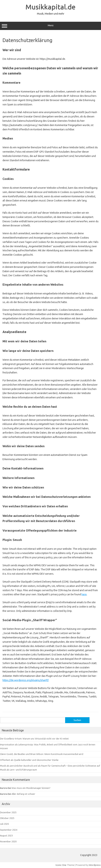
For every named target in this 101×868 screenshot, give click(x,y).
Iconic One (61, 865)
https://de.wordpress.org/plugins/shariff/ (26, 680)
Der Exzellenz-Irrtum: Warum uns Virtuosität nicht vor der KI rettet (34, 739)
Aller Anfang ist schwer (23, 794)
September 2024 (9, 830)
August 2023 (6, 836)
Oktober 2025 (7, 818)
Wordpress (95, 865)
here (84, 594)
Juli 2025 (4, 824)
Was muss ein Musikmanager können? (31, 788)
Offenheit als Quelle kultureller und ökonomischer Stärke (29, 760)
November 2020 (8, 841)
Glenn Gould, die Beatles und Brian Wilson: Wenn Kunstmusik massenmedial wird (42, 754)
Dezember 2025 (8, 812)
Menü (50, 26)
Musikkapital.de (50, 7)
